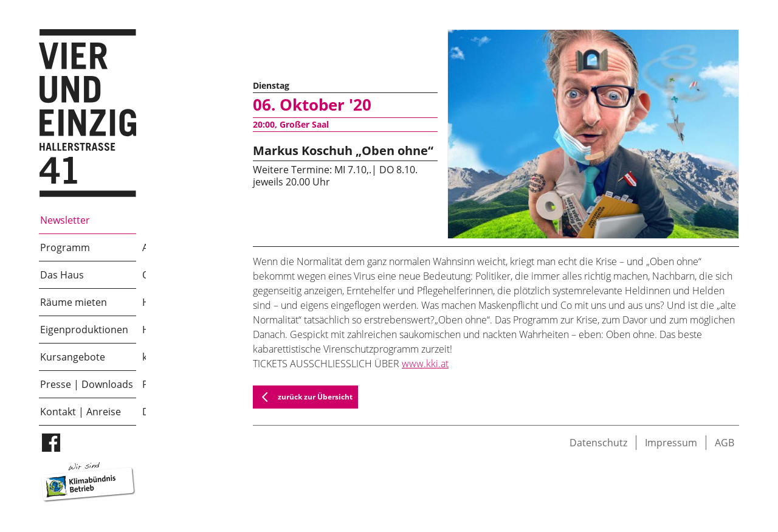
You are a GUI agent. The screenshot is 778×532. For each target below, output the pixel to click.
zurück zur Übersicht (303, 397)
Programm (65, 247)
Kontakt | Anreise (81, 412)
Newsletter (65, 220)
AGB (725, 443)
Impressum (671, 443)
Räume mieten (74, 302)
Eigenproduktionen (84, 330)
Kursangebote (73, 357)
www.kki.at (425, 364)
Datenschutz (598, 443)
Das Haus (62, 275)
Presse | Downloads (87, 384)
